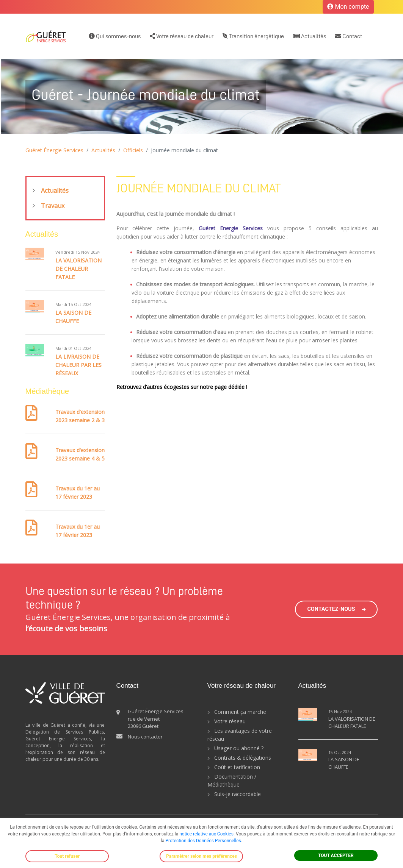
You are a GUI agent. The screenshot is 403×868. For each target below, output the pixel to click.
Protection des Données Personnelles (203, 841)
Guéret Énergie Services (54, 150)
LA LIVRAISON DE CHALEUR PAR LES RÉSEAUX (78, 365)
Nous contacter (145, 737)
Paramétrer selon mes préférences (201, 856)
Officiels (133, 150)
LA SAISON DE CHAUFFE (344, 763)
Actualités (310, 36)
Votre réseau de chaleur (182, 36)
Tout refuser (67, 856)
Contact (349, 36)
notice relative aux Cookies (206, 834)
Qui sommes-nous (115, 36)
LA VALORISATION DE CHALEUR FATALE (78, 269)
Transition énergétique (253, 36)
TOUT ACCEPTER (336, 856)
